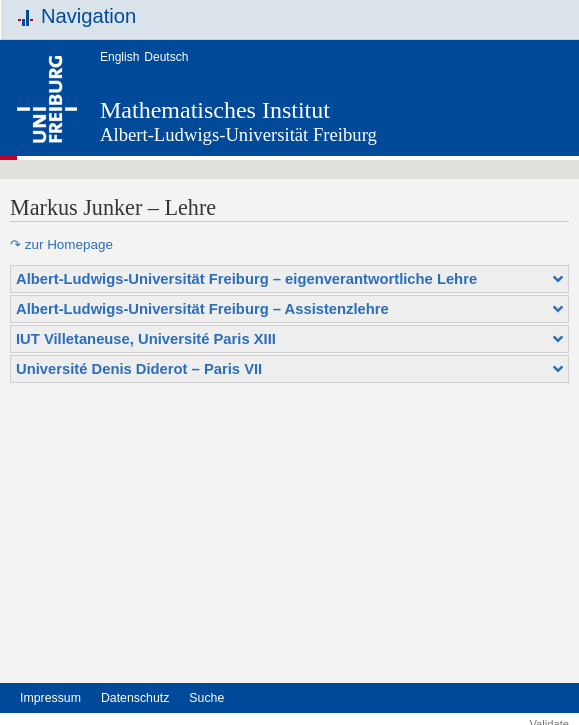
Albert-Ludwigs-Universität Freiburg (238, 134)
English (119, 57)
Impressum (50, 698)
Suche (206, 698)
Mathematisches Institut (215, 110)
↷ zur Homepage (61, 244)
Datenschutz (135, 698)
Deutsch (166, 57)
